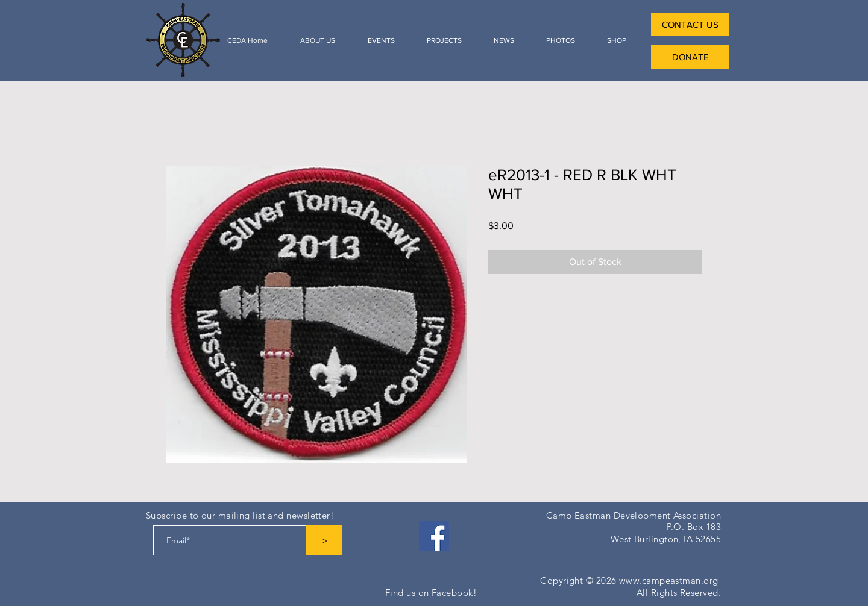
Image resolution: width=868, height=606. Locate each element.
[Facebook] (434, 536)
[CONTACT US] (690, 24)
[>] (324, 540)
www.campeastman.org (669, 580)
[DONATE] (690, 57)
